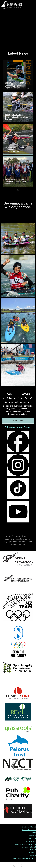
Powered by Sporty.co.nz (18, 864)
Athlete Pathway (31, 841)
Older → (18, 190)
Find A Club (18, 421)
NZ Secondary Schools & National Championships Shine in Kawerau (15, 149)
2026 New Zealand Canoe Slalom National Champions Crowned (16, 117)
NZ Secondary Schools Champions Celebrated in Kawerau (15, 181)
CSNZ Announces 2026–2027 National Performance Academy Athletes (17, 85)
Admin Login (18, 866)
